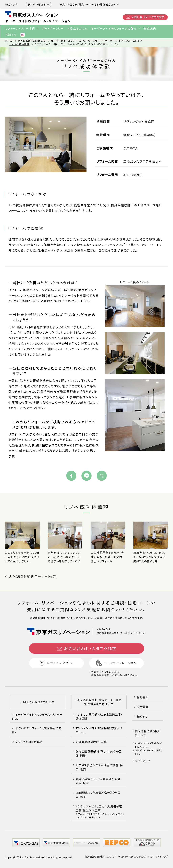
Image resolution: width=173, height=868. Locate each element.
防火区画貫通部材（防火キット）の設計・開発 (99, 754)
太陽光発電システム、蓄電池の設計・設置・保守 (99, 781)
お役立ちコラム (77, 28)
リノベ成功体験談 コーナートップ (32, 576)
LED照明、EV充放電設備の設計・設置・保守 (98, 795)
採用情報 (142, 707)
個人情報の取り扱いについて (148, 733)
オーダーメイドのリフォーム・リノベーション (38, 21)
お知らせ (11, 35)
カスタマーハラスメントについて (148, 745)
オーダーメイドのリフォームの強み (114, 28)
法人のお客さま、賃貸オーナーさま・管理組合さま (89, 4)
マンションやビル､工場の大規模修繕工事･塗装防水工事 (100, 812)
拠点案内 (150, 28)
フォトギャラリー (53, 28)
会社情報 (142, 697)
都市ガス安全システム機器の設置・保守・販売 (99, 767)
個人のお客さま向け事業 (32, 41)
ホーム (9, 41)
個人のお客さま (39, 4)
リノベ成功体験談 (20, 44)
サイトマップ (143, 761)
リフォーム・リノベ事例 (20, 28)
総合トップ (11, 4)
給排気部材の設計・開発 (91, 742)
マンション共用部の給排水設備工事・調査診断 (99, 717)
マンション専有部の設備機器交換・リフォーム (99, 730)
